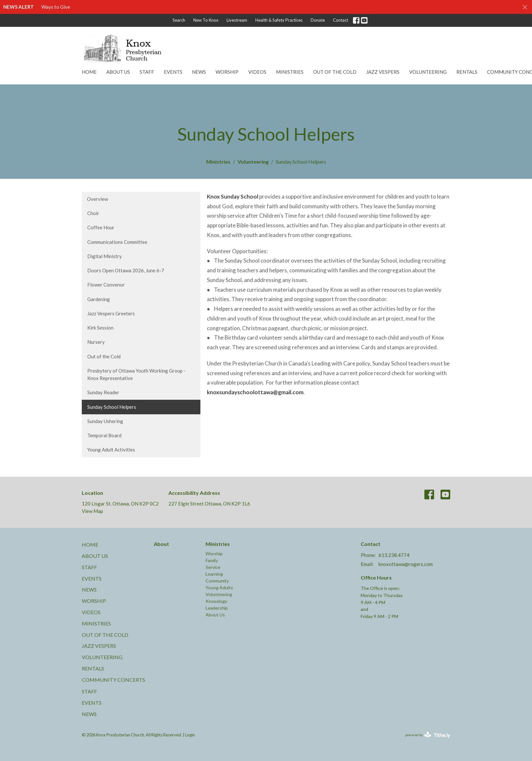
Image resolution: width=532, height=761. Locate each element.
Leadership (217, 608)
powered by (428, 735)
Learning (214, 574)
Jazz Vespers (383, 72)
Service (213, 567)
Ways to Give (56, 7)
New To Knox (206, 20)
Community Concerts (113, 680)
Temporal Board (104, 435)
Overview (97, 199)
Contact (340, 20)
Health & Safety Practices (279, 20)
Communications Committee (117, 242)
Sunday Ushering (105, 421)
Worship (227, 72)
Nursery (96, 342)
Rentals (467, 72)
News (199, 72)
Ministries (290, 72)
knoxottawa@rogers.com (406, 564)
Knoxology (216, 601)
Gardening (99, 299)
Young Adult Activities (111, 450)
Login (190, 735)
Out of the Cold (335, 72)
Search (179, 20)
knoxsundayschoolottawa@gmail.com (255, 392)
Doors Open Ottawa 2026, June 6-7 (126, 270)
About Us (118, 72)
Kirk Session (100, 328)
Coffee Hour (101, 227)
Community (217, 581)
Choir (93, 213)
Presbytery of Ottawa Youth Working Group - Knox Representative (136, 374)
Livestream (237, 20)
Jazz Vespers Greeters (111, 313)
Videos (257, 72)
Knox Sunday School (233, 196)
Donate (318, 20)
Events (173, 72)
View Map (92, 511)
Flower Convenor (106, 285)
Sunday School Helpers (112, 407)
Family (212, 560)
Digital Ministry (105, 256)
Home (89, 72)
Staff (147, 72)
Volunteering (428, 72)
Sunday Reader (103, 392)
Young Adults (219, 587)
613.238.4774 (394, 555)
